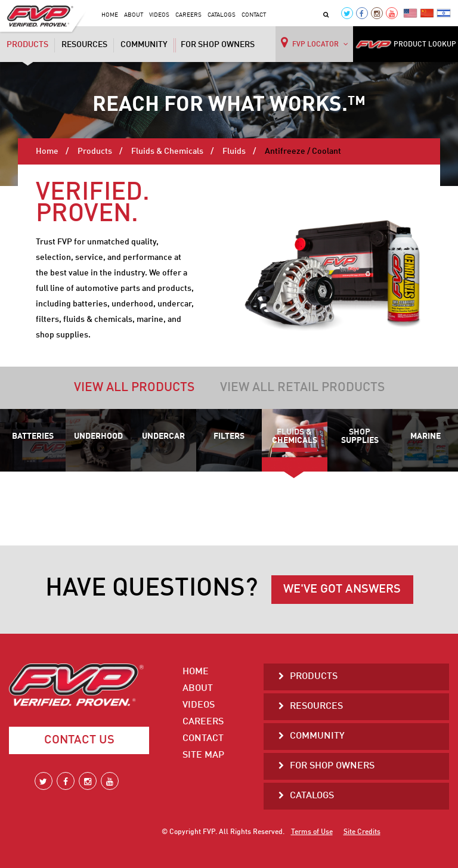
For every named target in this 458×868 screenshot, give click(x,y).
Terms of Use (312, 832)
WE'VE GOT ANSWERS (342, 590)
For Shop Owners (218, 45)
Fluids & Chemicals (167, 151)
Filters (229, 436)
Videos (159, 15)
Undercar (163, 436)
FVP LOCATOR (315, 42)
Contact (254, 15)
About (134, 15)
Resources (84, 45)
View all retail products (302, 388)
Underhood (98, 436)
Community (144, 45)
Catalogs (222, 15)
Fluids (234, 151)
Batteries (33, 436)
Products (27, 46)
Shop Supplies (360, 436)
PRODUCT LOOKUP (406, 44)
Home (110, 15)
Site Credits (362, 832)
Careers (188, 15)
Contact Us (79, 740)
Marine (425, 436)
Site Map (203, 755)
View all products (134, 388)
